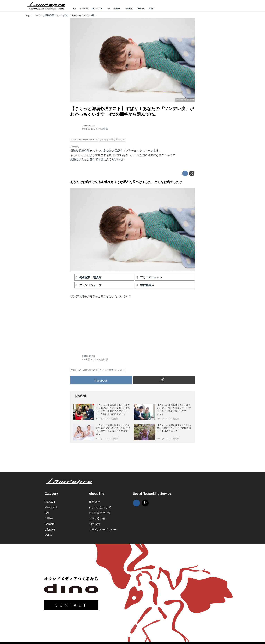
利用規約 (94, 524)
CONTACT (71, 605)
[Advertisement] (96, 325)
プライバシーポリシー (103, 530)
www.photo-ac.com (185, 100)
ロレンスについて (100, 507)
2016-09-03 (88, 126)
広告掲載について (100, 513)
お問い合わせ (97, 519)
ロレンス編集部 (99, 129)
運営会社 (94, 502)
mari (84, 129)
